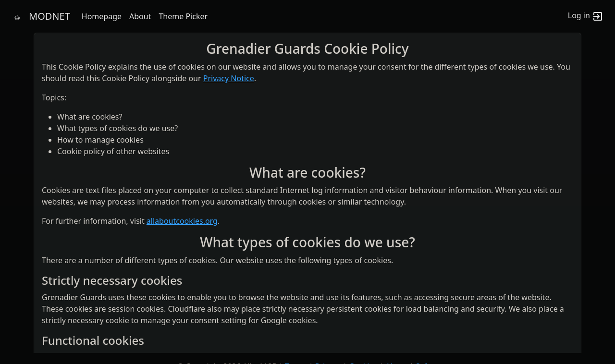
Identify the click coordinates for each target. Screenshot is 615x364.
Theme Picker (183, 16)
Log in (586, 16)
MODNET (49, 16)
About (140, 16)
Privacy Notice (229, 78)
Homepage (102, 16)
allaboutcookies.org (182, 221)
